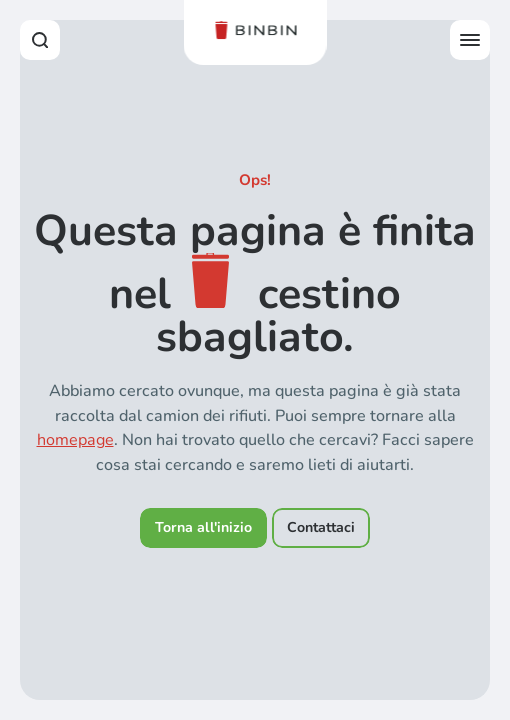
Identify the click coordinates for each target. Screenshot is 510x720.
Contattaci (321, 527)
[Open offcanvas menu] (470, 40)
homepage (75, 440)
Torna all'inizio (203, 527)
